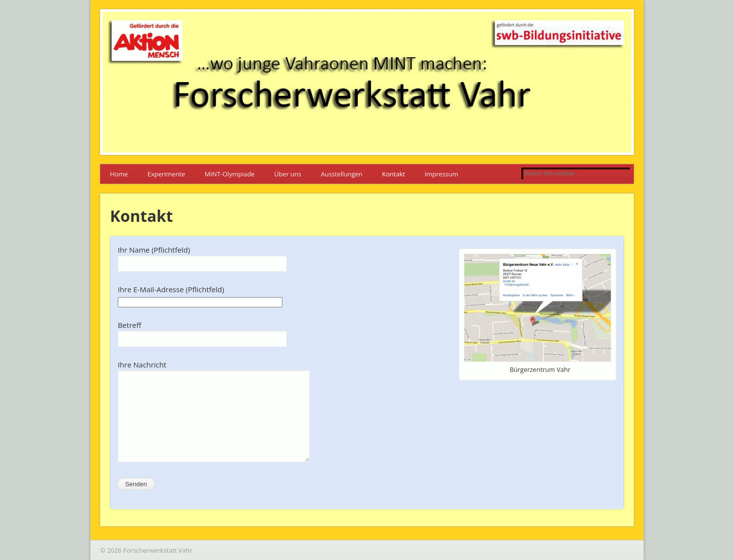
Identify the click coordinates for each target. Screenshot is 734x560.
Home (119, 174)
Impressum (442, 174)
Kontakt (394, 174)
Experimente (166, 174)
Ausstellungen (341, 174)
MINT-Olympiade (230, 174)
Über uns (288, 174)
